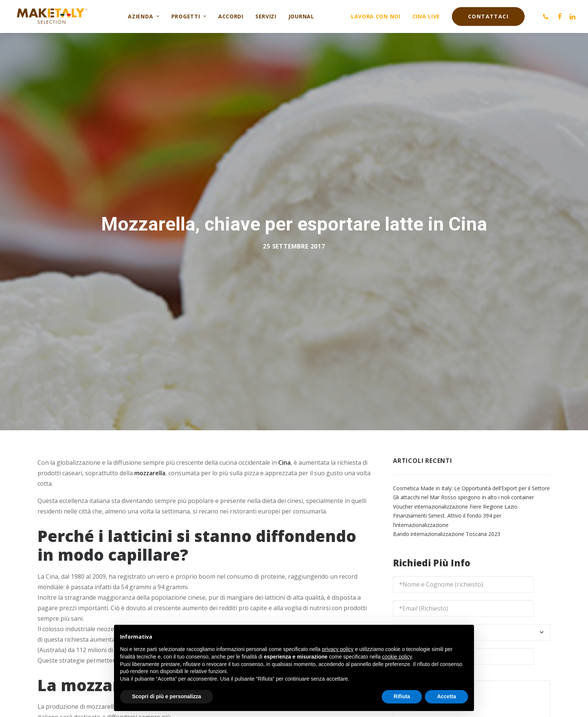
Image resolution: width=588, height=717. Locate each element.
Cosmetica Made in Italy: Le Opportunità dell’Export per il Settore (471, 484)
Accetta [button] (446, 696)
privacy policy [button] (338, 649)
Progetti (189, 16)
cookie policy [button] (397, 657)
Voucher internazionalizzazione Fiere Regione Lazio (455, 502)
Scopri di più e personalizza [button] (166, 696)
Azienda (143, 16)
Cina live (426, 16)
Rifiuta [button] (402, 696)
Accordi (231, 16)
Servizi (266, 16)
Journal (301, 16)
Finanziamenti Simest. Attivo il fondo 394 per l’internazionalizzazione (447, 516)
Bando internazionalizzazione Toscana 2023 (447, 530)
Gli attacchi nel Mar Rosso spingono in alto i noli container (463, 493)
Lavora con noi (376, 16)
